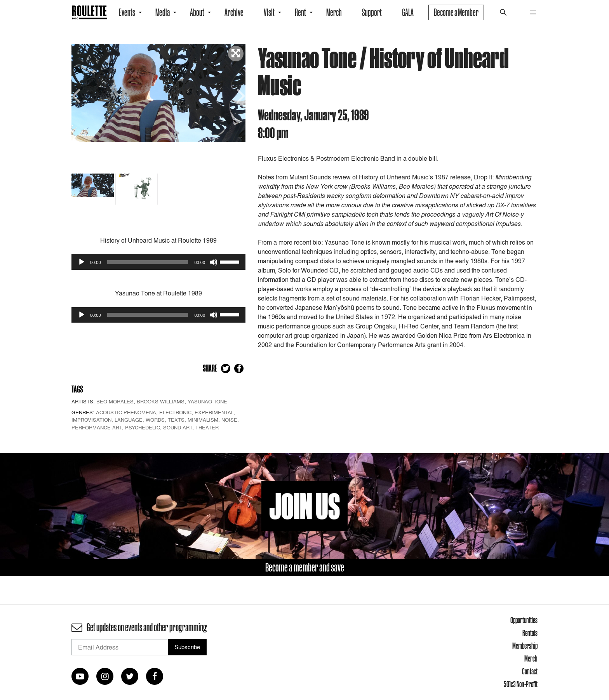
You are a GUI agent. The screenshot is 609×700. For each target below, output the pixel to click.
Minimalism (203, 420)
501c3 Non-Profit (521, 684)
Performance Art (97, 427)
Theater (207, 427)
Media (163, 12)
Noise (229, 420)
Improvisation (91, 420)
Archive (234, 12)
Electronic (175, 412)
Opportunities (524, 620)
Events (127, 12)
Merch (334, 12)
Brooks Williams (161, 401)
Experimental (214, 412)
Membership (525, 646)
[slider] (148, 262)
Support (372, 12)
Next (240, 95)
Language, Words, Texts (150, 420)
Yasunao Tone (207, 401)
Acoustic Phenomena (126, 412)
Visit (269, 12)
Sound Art (178, 427)
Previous (77, 95)
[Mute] (214, 262)
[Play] (82, 262)
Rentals (530, 633)
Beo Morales (115, 401)
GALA (408, 12)
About (197, 12)
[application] (158, 262)
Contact (530, 671)
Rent (300, 12)
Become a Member (456, 12)
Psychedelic (143, 427)
